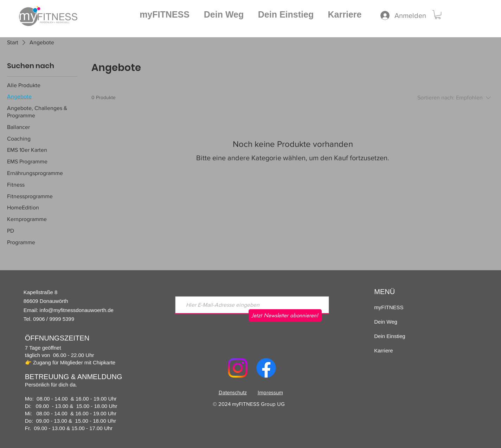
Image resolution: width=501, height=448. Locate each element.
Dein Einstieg (390, 336)
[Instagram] (238, 368)
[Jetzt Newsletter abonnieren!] (285, 315)
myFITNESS (389, 307)
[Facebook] (266, 368)
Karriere (383, 350)
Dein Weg (386, 322)
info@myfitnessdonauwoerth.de (77, 310)
